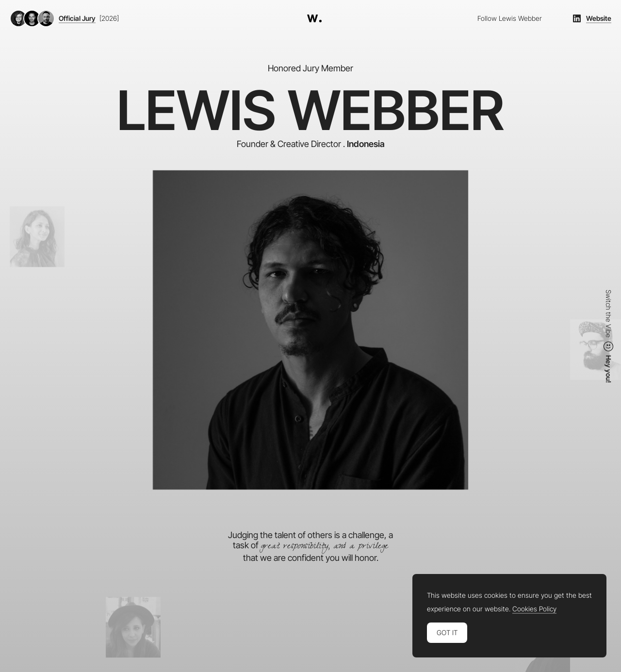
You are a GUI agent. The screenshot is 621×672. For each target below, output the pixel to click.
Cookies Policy (534, 609)
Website (599, 18)
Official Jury (77, 18)
